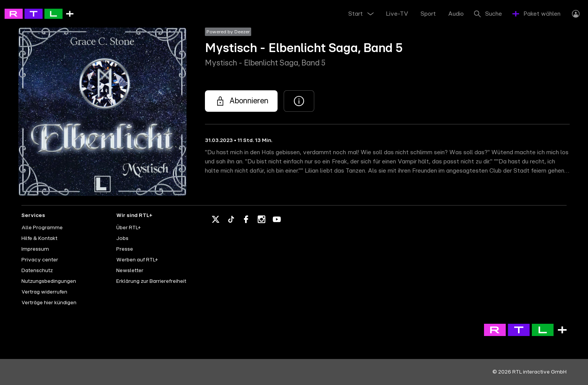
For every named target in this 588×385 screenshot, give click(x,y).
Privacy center (40, 260)
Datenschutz (37, 271)
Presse (125, 249)
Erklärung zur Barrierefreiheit (151, 281)
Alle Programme (42, 228)
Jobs (122, 238)
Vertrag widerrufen (44, 292)
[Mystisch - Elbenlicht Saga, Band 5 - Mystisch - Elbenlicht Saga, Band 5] (241, 101)
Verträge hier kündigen (49, 303)
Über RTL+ (128, 228)
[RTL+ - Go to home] (39, 13)
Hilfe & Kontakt (39, 238)
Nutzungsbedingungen (49, 281)
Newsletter (130, 271)
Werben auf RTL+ (137, 260)
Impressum (35, 249)
